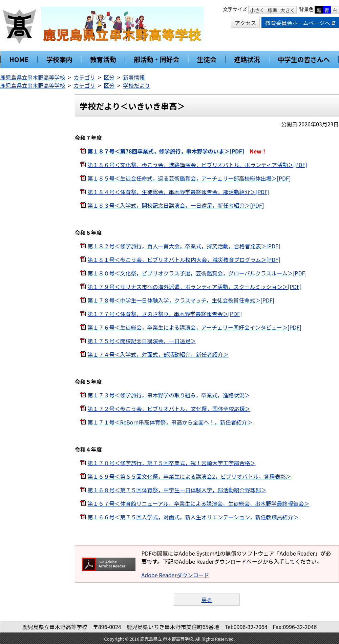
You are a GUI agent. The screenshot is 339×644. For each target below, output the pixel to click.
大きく (288, 10)
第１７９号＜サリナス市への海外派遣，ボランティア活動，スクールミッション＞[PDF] (195, 287)
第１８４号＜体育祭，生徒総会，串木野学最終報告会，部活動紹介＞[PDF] (179, 192)
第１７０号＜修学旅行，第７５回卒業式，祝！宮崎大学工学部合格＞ (172, 463)
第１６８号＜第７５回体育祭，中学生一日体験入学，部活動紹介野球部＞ (177, 490)
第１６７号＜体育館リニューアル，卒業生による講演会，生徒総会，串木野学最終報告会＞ (199, 503)
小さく (257, 10)
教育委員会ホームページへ (300, 23)
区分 (109, 77)
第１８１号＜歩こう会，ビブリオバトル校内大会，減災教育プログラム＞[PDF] (184, 259)
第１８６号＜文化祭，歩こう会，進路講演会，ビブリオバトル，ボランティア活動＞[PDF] (197, 165)
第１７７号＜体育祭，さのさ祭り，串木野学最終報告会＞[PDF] (165, 314)
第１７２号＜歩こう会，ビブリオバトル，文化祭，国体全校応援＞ (169, 409)
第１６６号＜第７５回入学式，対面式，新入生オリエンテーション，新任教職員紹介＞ (193, 517)
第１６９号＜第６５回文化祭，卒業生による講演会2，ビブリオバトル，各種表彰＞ (189, 476)
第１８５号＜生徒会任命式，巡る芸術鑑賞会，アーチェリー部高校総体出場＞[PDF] (189, 178)
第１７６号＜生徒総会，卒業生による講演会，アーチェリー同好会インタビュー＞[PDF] (195, 327)
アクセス (245, 23)
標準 (272, 10)
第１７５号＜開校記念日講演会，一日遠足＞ (142, 341)
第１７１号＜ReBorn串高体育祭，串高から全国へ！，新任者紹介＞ (170, 422)
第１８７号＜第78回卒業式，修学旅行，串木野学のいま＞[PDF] (166, 151)
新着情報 (134, 77)
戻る (207, 600)
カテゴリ (84, 77)
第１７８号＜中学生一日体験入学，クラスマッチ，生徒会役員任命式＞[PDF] (181, 300)
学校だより (136, 85)
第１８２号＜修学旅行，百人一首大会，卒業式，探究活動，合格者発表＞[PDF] (184, 246)
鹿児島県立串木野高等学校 (33, 77)
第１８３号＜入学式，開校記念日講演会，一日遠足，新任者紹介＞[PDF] (176, 205)
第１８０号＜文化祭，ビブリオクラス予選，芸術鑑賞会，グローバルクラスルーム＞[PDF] (197, 273)
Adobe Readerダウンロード (175, 575)
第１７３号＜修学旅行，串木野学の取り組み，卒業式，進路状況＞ (169, 395)
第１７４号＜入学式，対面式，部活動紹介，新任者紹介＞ (158, 354)
